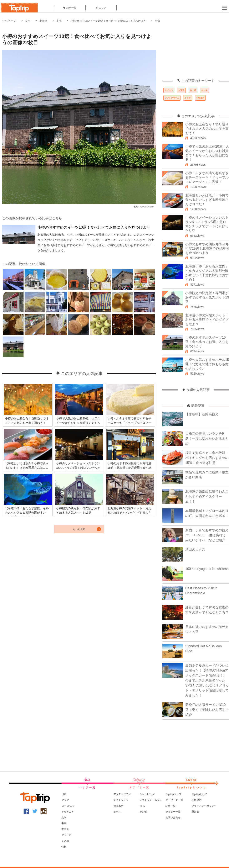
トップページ (9, 21)
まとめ (65, 841)
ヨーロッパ (68, 806)
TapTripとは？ (199, 794)
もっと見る (79, 529)
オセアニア (68, 812)
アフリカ (66, 835)
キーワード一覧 (174, 800)
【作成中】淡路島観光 (202, 414)
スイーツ (169, 90)
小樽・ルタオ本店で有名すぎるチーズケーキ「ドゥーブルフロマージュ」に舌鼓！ (207, 177)
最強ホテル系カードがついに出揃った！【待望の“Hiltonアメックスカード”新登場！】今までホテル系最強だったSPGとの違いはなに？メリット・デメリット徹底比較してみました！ (207, 680)
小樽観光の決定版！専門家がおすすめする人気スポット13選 (207, 297)
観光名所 (118, 806)
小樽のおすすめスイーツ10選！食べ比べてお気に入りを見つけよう (108, 21)
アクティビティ (122, 794)
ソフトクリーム (172, 98)
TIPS (142, 806)
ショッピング (147, 794)
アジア (65, 800)
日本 (28, 21)
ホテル (117, 812)
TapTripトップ (173, 794)
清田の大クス (195, 549)
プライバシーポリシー (204, 806)
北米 (64, 817)
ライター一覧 (173, 812)
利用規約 (197, 800)
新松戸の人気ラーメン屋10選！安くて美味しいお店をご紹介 (207, 710)
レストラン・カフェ (151, 800)
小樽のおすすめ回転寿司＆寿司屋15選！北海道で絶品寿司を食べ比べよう (207, 248)
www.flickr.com (147, 207)
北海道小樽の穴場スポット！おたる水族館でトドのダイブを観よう (207, 320)
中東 (64, 823)
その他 (143, 812)
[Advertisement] (196, 53)
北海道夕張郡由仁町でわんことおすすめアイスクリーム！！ (207, 496)
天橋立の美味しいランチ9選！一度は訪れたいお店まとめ (207, 438)
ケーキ (204, 90)
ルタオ (188, 98)
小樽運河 (200, 98)
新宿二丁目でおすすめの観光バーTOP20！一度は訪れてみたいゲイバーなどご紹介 (207, 535)
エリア (101, 8)
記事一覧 (70, 8)
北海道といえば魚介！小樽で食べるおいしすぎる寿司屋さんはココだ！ (207, 200)
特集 (64, 847)
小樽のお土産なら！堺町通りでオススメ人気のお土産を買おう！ (207, 129)
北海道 (43, 21)
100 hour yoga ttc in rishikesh (207, 569)
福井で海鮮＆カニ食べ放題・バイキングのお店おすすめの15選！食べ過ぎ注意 (207, 458)
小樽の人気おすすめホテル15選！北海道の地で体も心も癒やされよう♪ (207, 364)
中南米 (65, 829)
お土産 (193, 90)
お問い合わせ (173, 817)
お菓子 (181, 90)
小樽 (59, 21)
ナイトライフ (121, 800)
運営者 (195, 812)
